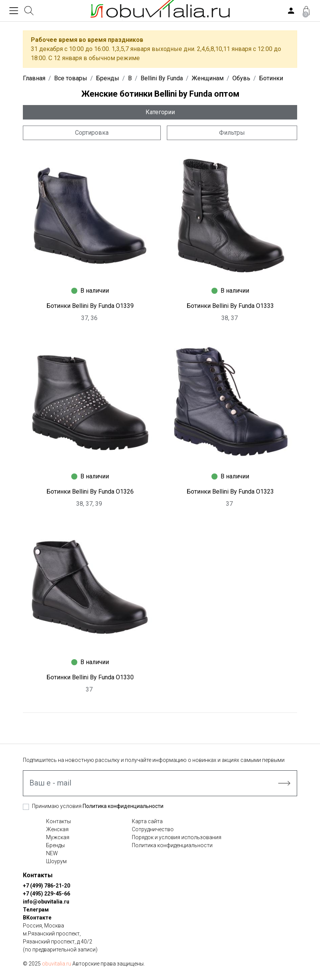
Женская (57, 829)
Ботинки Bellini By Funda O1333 (230, 306)
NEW (52, 853)
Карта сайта (147, 821)
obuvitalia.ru (57, 964)
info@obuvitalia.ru (46, 902)
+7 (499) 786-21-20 (46, 886)
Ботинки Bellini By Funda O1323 (230, 492)
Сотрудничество (153, 829)
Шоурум (56, 861)
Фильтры (232, 133)
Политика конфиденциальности (123, 806)
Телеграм (36, 910)
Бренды (55, 845)
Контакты (58, 821)
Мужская (58, 837)
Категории (160, 112)
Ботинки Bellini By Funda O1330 (90, 677)
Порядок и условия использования (177, 837)
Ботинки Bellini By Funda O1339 (90, 306)
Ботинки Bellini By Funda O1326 (90, 492)
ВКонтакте (37, 918)
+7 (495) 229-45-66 (46, 894)
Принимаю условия (98, 806)
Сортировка (92, 133)
